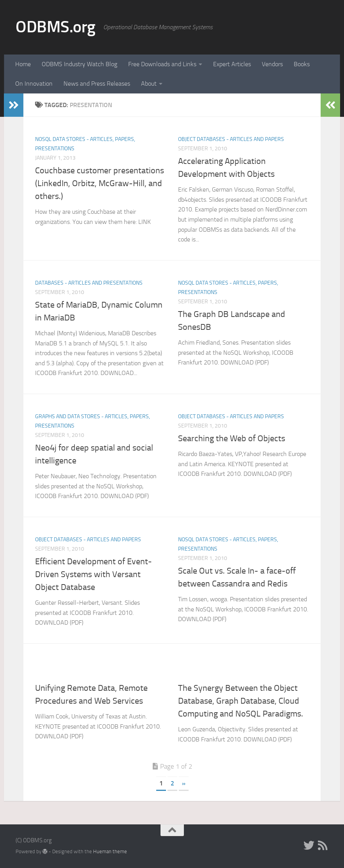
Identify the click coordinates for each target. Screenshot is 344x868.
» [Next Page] (184, 783)
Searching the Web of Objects (232, 438)
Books (302, 64)
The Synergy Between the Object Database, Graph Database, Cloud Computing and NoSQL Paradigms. (241, 701)
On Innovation (34, 84)
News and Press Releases (97, 84)
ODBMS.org (56, 27)
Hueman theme (110, 851)
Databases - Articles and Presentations (89, 283)
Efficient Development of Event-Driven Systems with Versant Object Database (93, 574)
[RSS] (323, 845)
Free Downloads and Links (162, 64)
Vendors (272, 64)
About (149, 84)
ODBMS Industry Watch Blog (79, 64)
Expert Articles (232, 64)
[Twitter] (309, 845)
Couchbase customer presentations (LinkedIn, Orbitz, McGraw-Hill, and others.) (100, 183)
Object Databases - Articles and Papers (231, 139)
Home (23, 64)
